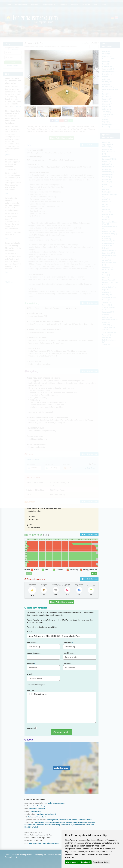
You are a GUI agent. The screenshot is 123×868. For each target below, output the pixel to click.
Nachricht (31, 690)
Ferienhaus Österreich (37, 809)
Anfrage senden (61, 732)
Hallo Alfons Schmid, (62, 708)
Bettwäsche (90, 825)
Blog (17, 857)
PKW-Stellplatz (30, 825)
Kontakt (51, 855)
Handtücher (29, 827)
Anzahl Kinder (69, 653)
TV (71, 825)
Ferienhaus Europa (39, 806)
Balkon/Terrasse (59, 822)
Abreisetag (68, 642)
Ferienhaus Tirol (37, 811)
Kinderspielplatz (89, 822)
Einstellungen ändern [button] (101, 862)
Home (7, 855)
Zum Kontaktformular (89, 535)
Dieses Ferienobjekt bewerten (62, 602)
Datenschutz (10, 857)
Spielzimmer (65, 825)
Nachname (68, 664)
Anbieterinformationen (56, 803)
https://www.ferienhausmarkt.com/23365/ (44, 843)
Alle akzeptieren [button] (72, 862)
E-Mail (30, 674)
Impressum (59, 855)
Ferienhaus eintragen (34, 855)
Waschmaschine (79, 825)
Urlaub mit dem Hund (74, 820)
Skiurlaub (62, 820)
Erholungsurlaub (52, 820)
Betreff (30, 632)
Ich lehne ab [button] (86, 862)
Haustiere (38, 822)
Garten (68, 822)
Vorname (31, 664)
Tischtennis (40, 825)
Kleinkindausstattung (52, 825)
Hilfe (45, 855)
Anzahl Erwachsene (34, 653)
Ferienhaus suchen (18, 855)
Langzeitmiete (48, 822)
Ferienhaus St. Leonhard (37, 817)
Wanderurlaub (87, 820)
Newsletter (32, 728)
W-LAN (36, 827)
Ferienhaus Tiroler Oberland (46, 814)
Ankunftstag (32, 642)
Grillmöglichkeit (77, 822)
